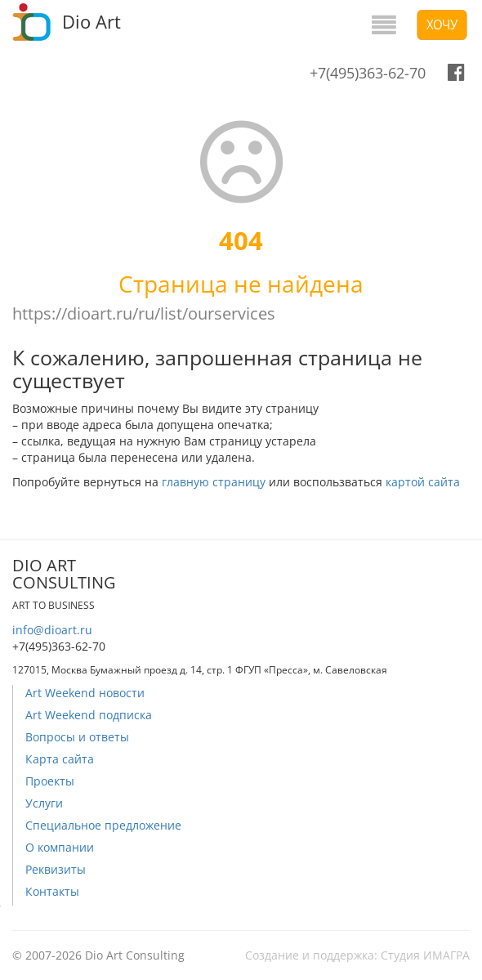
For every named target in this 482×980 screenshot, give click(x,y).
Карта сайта (60, 759)
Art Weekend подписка (89, 715)
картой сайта (423, 482)
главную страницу (214, 482)
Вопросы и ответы (77, 737)
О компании (60, 847)
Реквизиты (56, 869)
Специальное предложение (103, 825)
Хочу (442, 25)
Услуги (44, 803)
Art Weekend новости (85, 693)
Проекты (50, 781)
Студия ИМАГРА (425, 955)
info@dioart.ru (52, 630)
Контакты (52, 891)
